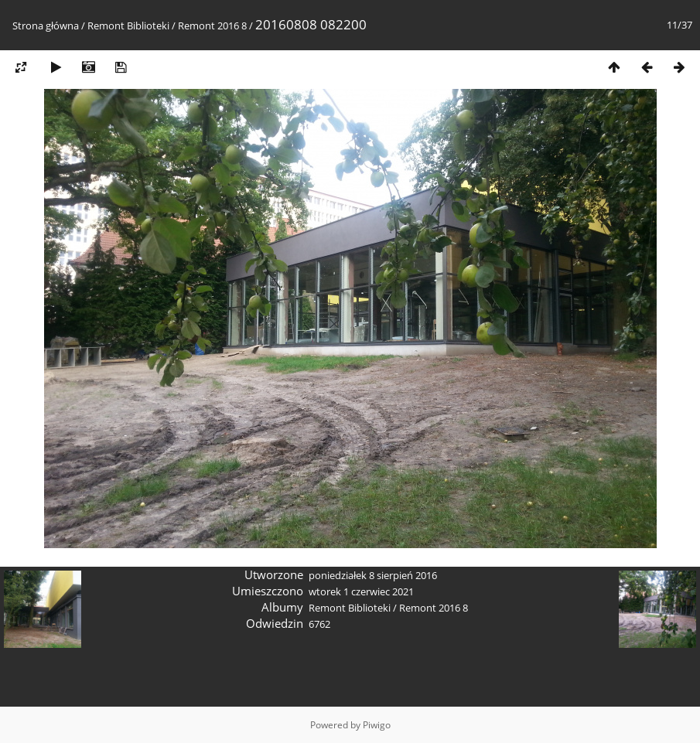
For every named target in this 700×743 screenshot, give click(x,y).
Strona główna (46, 26)
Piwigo (377, 725)
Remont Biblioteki (128, 26)
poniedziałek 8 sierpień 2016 (373, 575)
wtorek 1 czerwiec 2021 (361, 591)
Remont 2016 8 (212, 26)
